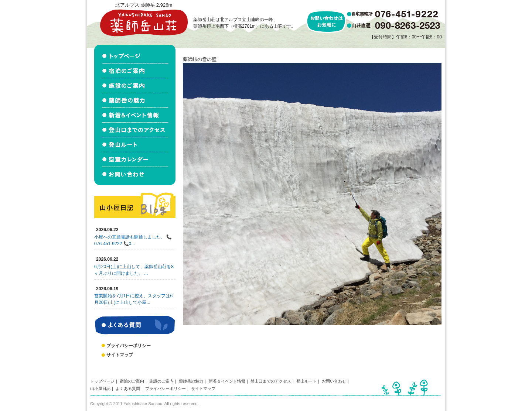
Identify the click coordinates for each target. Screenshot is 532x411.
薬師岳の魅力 (191, 381)
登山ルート (306, 381)
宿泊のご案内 (132, 381)
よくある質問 (128, 388)
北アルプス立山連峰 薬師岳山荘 (144, 23)
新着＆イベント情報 (227, 381)
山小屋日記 (100, 388)
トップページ (102, 381)
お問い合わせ (334, 381)
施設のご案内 (161, 381)
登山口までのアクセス (271, 381)
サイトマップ (120, 355)
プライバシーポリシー (129, 346)
